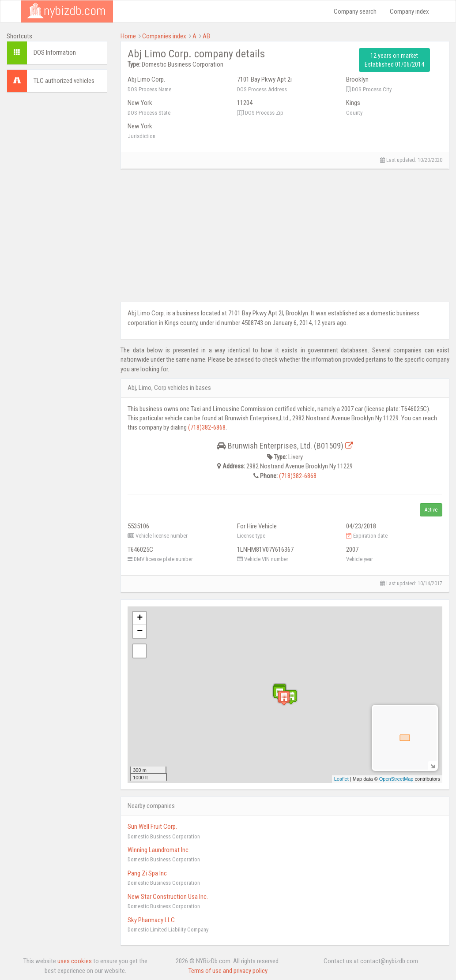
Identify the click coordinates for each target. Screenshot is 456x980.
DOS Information (55, 52)
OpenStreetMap (396, 779)
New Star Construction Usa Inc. (168, 897)
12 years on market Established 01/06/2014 (394, 60)
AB (206, 36)
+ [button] (140, 618)
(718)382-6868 (207, 427)
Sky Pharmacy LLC (151, 920)
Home (128, 36)
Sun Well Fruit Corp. (152, 827)
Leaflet (341, 779)
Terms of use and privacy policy (228, 971)
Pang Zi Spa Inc (147, 873)
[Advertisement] (57, 232)
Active (431, 510)
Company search (355, 11)
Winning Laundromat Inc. (159, 850)
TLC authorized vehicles (64, 81)
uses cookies (75, 961)
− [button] (140, 632)
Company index (409, 11)
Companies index (164, 36)
